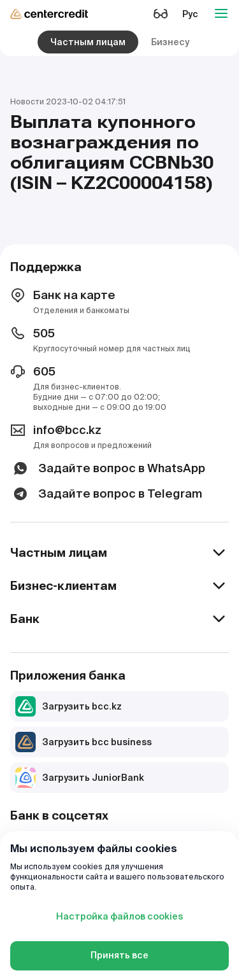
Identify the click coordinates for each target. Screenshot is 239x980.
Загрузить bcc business (83, 742)
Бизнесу (170, 42)
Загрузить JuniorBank (80, 778)
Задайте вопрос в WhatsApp (108, 468)
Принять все (119, 955)
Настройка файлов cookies (119, 916)
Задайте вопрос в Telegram (106, 494)
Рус (190, 14)
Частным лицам (88, 42)
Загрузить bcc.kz (69, 706)
